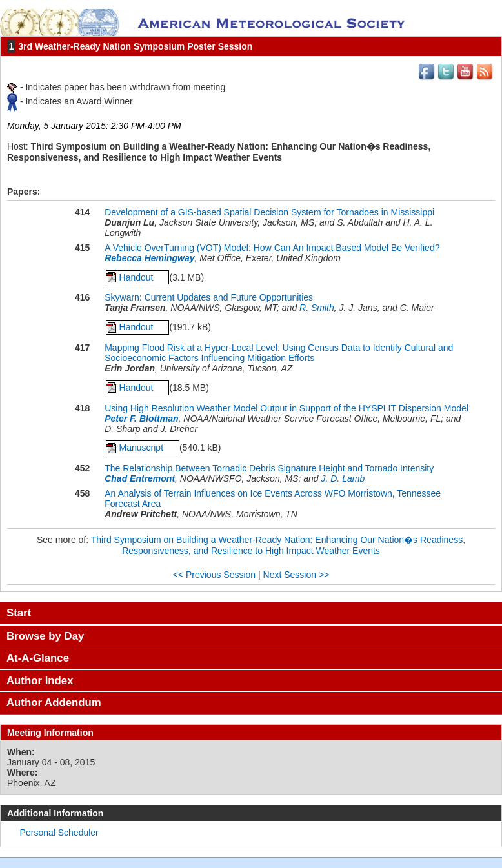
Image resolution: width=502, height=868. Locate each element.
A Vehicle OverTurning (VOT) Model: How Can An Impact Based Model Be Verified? (272, 248)
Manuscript (143, 448)
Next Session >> (296, 575)
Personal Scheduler (59, 833)
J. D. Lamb (343, 478)
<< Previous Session (214, 575)
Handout (138, 277)
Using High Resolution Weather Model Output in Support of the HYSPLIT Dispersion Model (286, 408)
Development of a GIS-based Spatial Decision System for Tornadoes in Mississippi (269, 212)
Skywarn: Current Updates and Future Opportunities (209, 297)
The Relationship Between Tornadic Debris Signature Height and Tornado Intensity (269, 468)
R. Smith (317, 308)
